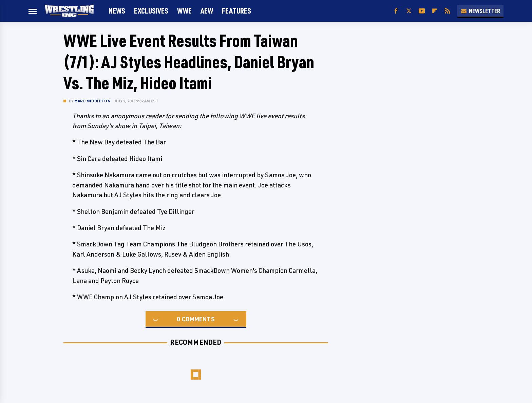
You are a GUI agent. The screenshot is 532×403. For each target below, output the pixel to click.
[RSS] (448, 11)
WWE (184, 11)
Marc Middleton (92, 101)
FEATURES (236, 11)
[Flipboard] (435, 11)
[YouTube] (422, 11)
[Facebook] (396, 11)
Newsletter (480, 11)
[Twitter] (409, 11)
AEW (207, 11)
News (117, 11)
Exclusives (151, 11)
